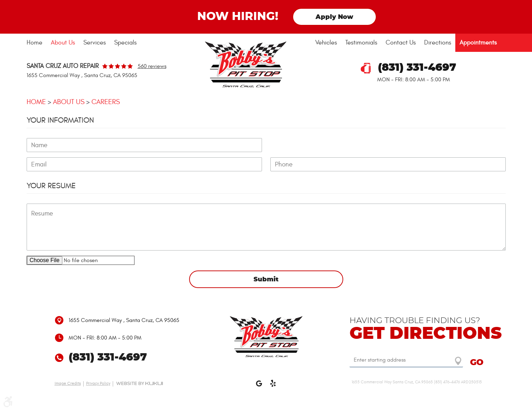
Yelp (273, 386)
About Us (63, 43)
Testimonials (361, 43)
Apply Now (334, 17)
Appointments (478, 43)
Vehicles (326, 43)
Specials (125, 43)
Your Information (60, 120)
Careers (106, 102)
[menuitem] (37, 43)
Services (95, 43)
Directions (438, 43)
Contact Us (401, 43)
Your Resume (51, 186)
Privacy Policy (98, 383)
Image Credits (68, 383)
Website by (140, 383)
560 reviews (152, 66)
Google (259, 386)
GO (477, 363)
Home (34, 43)
